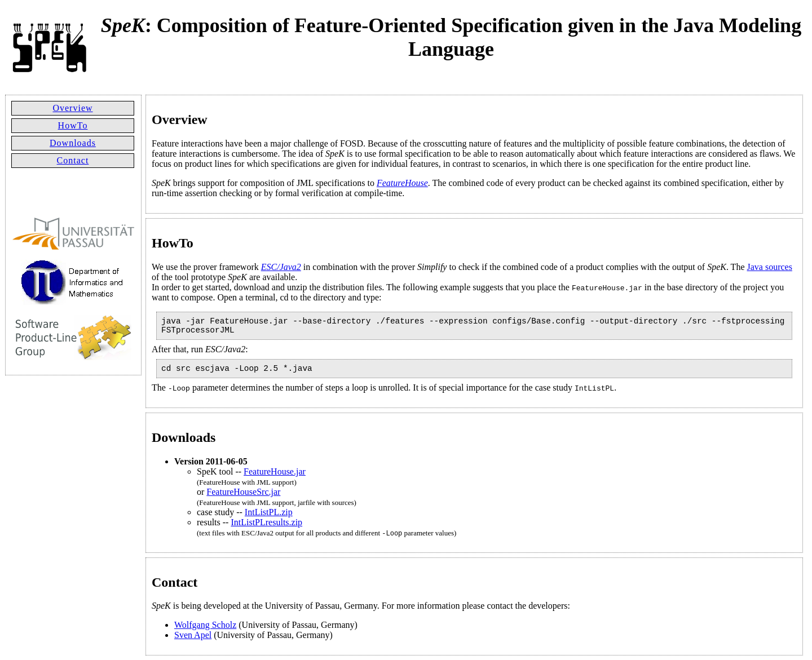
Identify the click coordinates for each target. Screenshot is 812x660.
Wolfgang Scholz (205, 625)
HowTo (73, 125)
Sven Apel (193, 635)
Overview (72, 108)
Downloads (73, 143)
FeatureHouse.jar (275, 471)
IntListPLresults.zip (266, 522)
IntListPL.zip (269, 512)
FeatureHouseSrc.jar (243, 492)
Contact (73, 160)
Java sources (770, 267)
